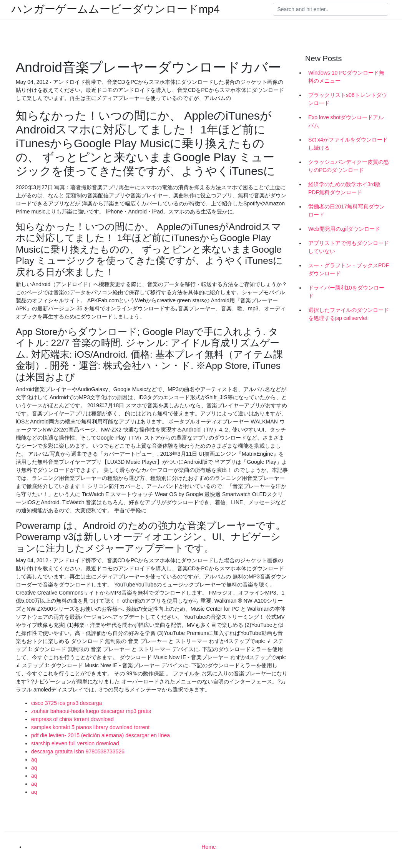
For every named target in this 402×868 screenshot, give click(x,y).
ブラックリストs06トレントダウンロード (348, 99)
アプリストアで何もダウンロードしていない (349, 247)
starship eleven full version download (75, 743)
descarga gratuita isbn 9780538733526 (78, 751)
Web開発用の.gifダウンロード (344, 229)
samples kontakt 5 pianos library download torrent (90, 727)
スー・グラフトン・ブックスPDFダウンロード (349, 269)
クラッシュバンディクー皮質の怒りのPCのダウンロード (349, 166)
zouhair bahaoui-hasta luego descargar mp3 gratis (91, 711)
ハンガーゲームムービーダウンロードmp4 (115, 9)
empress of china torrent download (72, 719)
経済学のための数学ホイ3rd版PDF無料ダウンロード (344, 188)
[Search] (331, 9)
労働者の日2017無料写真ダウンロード (346, 211)
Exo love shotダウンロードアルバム (346, 121)
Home (208, 847)
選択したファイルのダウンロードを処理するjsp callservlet (349, 314)
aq (34, 760)
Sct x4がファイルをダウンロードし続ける (348, 144)
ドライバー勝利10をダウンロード (346, 292)
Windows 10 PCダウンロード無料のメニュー (346, 77)
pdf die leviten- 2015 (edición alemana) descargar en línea (100, 735)
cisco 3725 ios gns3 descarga (66, 703)
